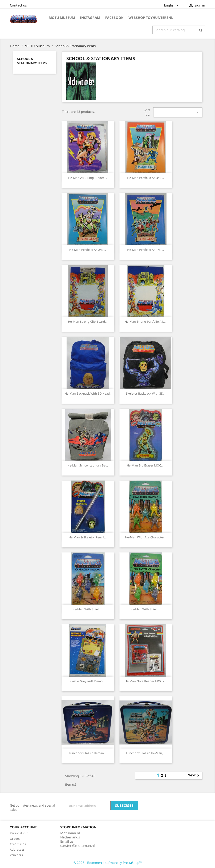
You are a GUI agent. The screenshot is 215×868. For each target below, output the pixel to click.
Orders (15, 839)
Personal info (19, 833)
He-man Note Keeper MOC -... (146, 681)
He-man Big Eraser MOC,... (146, 465)
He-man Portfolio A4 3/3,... (146, 178)
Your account (23, 827)
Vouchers (16, 855)
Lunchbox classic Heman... (88, 753)
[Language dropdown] (172, 6)
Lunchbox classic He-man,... (146, 753)
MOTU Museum (62, 18)
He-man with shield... (88, 609)
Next (194, 776)
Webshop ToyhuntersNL (151, 18)
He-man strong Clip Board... (88, 322)
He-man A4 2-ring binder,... (88, 178)
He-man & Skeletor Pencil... (88, 537)
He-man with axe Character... (146, 537)
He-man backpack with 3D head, (88, 393)
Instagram (90, 18)
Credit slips (18, 844)
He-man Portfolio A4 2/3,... (88, 250)
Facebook (114, 18)
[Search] (179, 30)
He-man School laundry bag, (88, 465)
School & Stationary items (32, 61)
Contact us (18, 5)
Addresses (17, 849)
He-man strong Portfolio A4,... (146, 322)
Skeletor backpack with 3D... (146, 393)
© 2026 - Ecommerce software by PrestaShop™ (108, 863)
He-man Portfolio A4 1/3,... (146, 250)
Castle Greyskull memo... (88, 681)
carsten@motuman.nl (77, 846)
